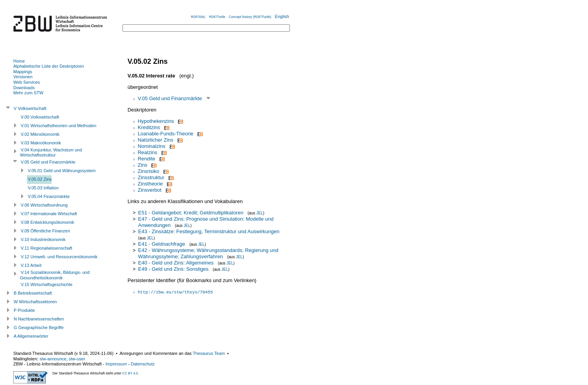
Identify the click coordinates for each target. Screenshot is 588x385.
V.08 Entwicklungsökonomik (48, 222)
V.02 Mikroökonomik (40, 134)
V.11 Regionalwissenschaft (47, 248)
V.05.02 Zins (40, 179)
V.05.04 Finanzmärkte (49, 196)
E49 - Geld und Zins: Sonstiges (173, 269)
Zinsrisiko (148, 171)
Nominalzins (152, 146)
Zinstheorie (150, 184)
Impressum (116, 364)
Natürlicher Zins (156, 140)
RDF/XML (198, 17)
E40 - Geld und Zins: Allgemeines (176, 263)
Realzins (147, 152)
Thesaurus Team (209, 353)
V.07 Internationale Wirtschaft (49, 214)
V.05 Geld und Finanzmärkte (170, 98)
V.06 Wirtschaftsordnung (44, 205)
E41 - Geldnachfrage (162, 244)
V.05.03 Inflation (43, 188)
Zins (143, 165)
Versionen (23, 77)
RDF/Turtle (217, 17)
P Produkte (24, 310)
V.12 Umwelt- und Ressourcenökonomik (59, 257)
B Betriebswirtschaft (33, 293)
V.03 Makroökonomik (41, 143)
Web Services (27, 82)
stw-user (77, 359)
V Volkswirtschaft (30, 108)
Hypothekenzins (156, 121)
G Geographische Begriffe (39, 327)
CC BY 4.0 (130, 373)
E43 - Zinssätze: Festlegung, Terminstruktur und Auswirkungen (209, 231)
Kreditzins (149, 127)
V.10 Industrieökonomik (43, 239)
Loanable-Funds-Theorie (165, 134)
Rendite (147, 159)
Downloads (24, 88)
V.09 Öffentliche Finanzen (45, 231)
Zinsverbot (150, 190)
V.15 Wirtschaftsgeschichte (47, 284)
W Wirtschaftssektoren (35, 302)
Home (19, 61)
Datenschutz (143, 364)
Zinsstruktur (151, 177)
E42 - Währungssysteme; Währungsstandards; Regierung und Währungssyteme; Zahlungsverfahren (208, 253)
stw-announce (53, 359)
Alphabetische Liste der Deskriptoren (49, 66)
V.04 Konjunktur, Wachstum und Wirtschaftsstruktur (51, 153)
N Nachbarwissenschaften (39, 319)
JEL (260, 213)
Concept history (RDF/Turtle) (250, 17)
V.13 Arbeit (31, 265)
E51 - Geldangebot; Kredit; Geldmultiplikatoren (191, 213)
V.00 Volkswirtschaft (40, 117)
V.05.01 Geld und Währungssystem (62, 171)
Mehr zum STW (28, 93)
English (282, 16)
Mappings (23, 72)
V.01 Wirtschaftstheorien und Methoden (58, 126)
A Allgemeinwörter (31, 336)
